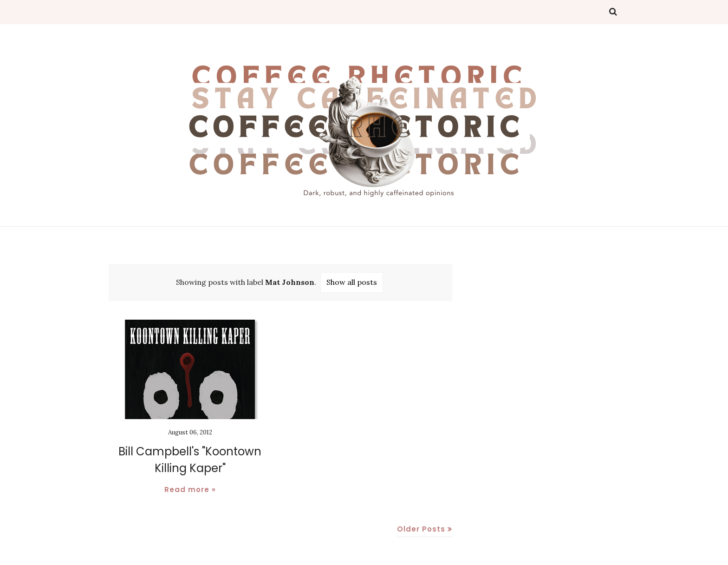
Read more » (190, 489)
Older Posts (421, 529)
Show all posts (352, 282)
